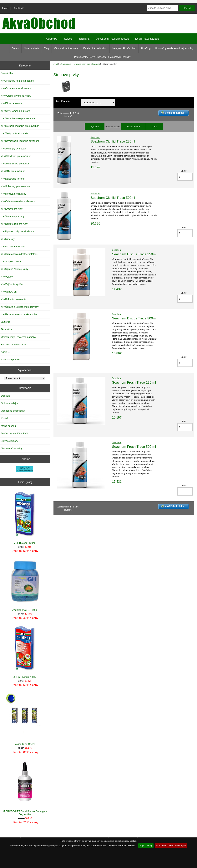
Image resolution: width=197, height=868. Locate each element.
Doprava (6, 396)
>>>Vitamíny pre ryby (13, 216)
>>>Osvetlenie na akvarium (16, 88)
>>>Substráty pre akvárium (16, 186)
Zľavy (47, 48)
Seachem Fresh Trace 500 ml (134, 447)
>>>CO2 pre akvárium (13, 171)
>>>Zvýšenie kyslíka (12, 284)
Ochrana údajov (10, 403)
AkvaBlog (146, 48)
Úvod (5, 8)
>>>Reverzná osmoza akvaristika (19, 314)
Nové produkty (31, 48)
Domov (15, 48)
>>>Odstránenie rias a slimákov (18, 201)
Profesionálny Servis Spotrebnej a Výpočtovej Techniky (102, 57)
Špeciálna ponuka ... (12, 359)
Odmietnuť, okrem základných (171, 845)
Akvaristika (66, 64)
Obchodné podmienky (13, 411)
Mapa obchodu (9, 426)
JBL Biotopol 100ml (25, 518)
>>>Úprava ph (9, 292)
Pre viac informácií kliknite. (122, 845)
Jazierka (68, 39)
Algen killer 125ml (25, 719)
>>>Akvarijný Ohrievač (13, 149)
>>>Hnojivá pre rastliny (14, 194)
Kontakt (5, 418)
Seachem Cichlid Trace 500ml (113, 198)
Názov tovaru (133, 126)
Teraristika (84, 39)
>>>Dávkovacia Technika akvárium (20, 141)
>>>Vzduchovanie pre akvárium (18, 118)
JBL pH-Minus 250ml (25, 652)
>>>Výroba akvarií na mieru (16, 96)
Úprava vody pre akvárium (87, 64)
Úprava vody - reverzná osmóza (112, 39)
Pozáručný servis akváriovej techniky (174, 48)
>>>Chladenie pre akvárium (16, 156)
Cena (155, 126)
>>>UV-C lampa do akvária (16, 111)
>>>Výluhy (7, 277)
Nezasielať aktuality (12, 448)
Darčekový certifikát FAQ (14, 433)
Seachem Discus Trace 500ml (134, 318)
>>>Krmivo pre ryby (12, 209)
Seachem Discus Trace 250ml (134, 254)
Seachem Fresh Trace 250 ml (134, 382)
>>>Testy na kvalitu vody (14, 133)
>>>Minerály (8, 239)
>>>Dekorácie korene (13, 179)
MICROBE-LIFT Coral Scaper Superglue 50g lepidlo (25, 788)
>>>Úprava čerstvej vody (15, 269)
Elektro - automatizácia (147, 39)
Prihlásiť (19, 8)
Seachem (95, 137)
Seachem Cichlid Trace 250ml (113, 141)
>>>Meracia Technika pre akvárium (20, 126)
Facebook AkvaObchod (95, 48)
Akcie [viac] (25, 482)
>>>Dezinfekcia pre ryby (14, 224)
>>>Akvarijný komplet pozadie (17, 81)
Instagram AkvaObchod (124, 48)
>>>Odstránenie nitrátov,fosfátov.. (19, 254)
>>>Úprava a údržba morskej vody (20, 307)
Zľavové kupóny (10, 441)
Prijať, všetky (146, 845)
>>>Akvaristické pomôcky (15, 164)
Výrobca (95, 126)
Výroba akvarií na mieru (66, 48)
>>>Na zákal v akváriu (13, 247)
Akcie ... (5, 352)
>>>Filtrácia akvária (12, 103)
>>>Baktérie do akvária (14, 299)
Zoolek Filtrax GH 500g (25, 585)
